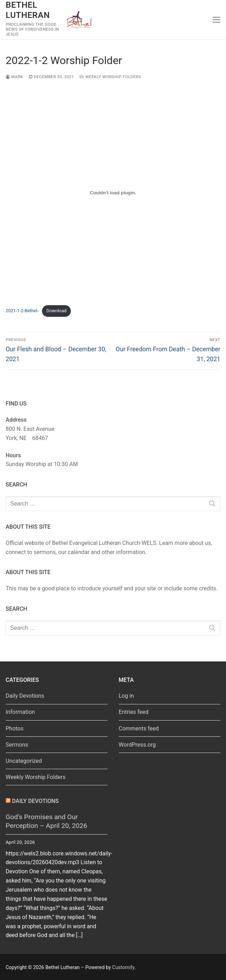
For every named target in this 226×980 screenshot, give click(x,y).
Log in (126, 696)
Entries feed (134, 712)
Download (57, 311)
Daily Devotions (25, 696)
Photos (15, 728)
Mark (14, 77)
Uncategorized (24, 761)
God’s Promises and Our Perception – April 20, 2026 (46, 821)
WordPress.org (137, 745)
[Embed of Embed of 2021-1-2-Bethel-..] (113, 193)
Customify (123, 967)
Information (20, 712)
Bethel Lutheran (28, 10)
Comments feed (139, 728)
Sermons (17, 745)
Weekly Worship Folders (110, 77)
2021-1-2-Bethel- (22, 311)
